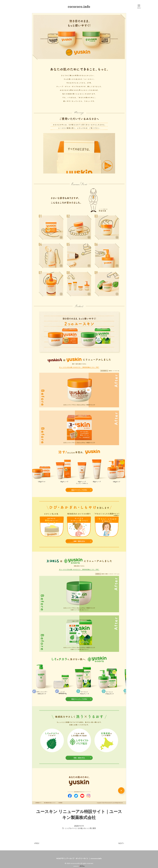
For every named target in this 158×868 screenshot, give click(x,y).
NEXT (121, 843)
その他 (80, 828)
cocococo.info (79, 7)
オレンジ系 (87, 828)
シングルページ (71, 828)
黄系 (94, 828)
